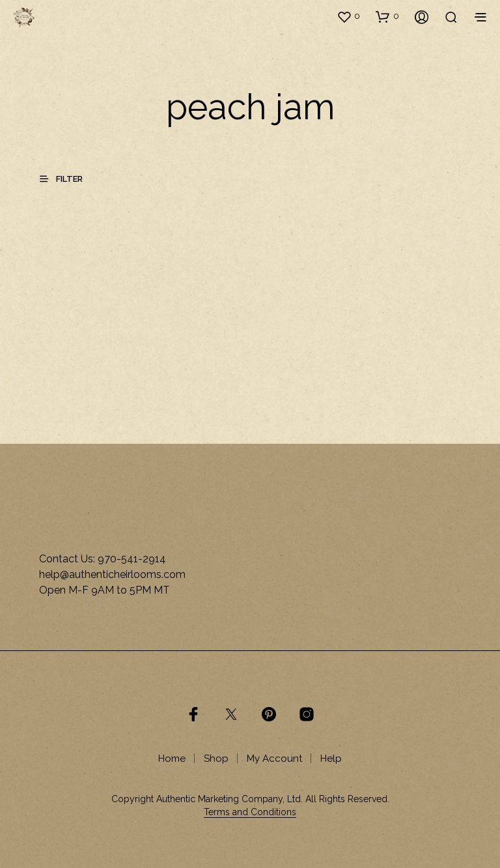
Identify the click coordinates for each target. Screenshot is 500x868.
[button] (348, 16)
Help (331, 759)
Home (172, 759)
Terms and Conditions (250, 812)
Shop (216, 759)
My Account (274, 759)
